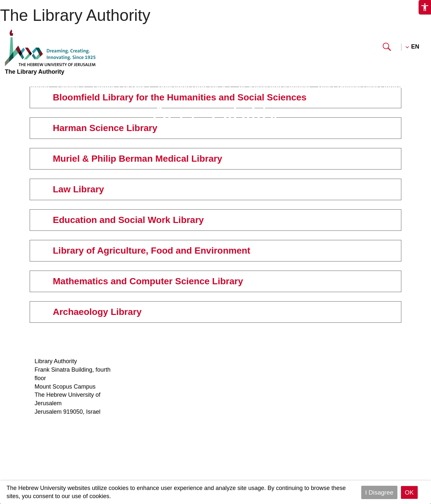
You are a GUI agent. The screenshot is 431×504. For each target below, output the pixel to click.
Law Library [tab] (71, 189)
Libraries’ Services (121, 86)
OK (409, 492)
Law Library (352, 395)
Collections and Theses (194, 86)
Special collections (291, 387)
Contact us (281, 412)
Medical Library (356, 387)
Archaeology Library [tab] (90, 312)
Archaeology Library (363, 462)
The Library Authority (75, 15)
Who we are (143, 361)
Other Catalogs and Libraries (363, 86)
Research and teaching (274, 86)
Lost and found (286, 361)
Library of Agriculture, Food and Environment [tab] (144, 251)
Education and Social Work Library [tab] (121, 220)
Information (31, 86)
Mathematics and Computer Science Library (361, 445)
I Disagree (379, 492)
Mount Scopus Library (365, 361)
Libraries (71, 86)
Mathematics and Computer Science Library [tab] (141, 281)
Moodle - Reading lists (157, 412)
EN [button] (415, 47)
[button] (387, 49)
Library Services (149, 420)
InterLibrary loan (218, 378)
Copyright (140, 395)
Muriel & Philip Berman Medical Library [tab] (130, 159)
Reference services (222, 361)
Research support (151, 403)
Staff (134, 370)
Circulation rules (218, 370)
